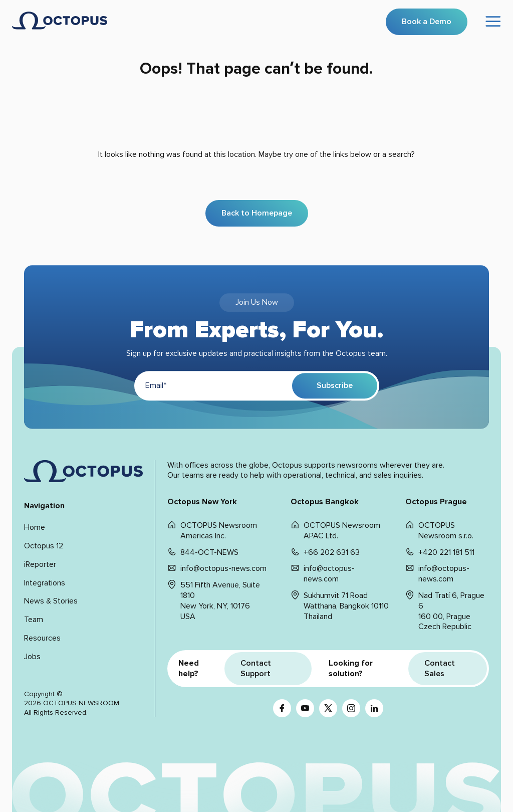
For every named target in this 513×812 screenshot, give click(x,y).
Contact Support (256, 668)
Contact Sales (440, 668)
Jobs (32, 657)
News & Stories (51, 601)
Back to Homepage (257, 213)
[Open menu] (493, 22)
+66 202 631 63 (332, 552)
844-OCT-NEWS (209, 552)
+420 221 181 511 (446, 552)
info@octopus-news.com (223, 568)
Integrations (45, 583)
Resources (42, 638)
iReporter (40, 564)
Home (35, 527)
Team (34, 620)
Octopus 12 (44, 546)
